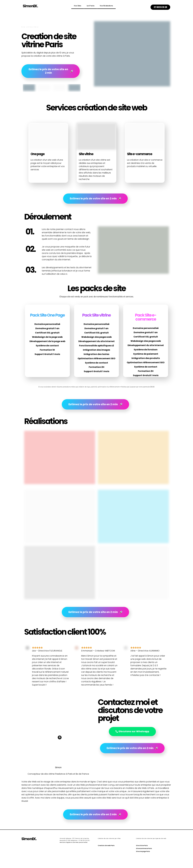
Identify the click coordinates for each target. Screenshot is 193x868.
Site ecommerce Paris (144, 849)
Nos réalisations (106, 6)
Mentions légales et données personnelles (74, 843)
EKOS (153, 387)
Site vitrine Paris (142, 846)
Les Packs (91, 6)
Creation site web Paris (106, 846)
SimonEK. (30, 6)
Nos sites (78, 6)
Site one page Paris (143, 852)
